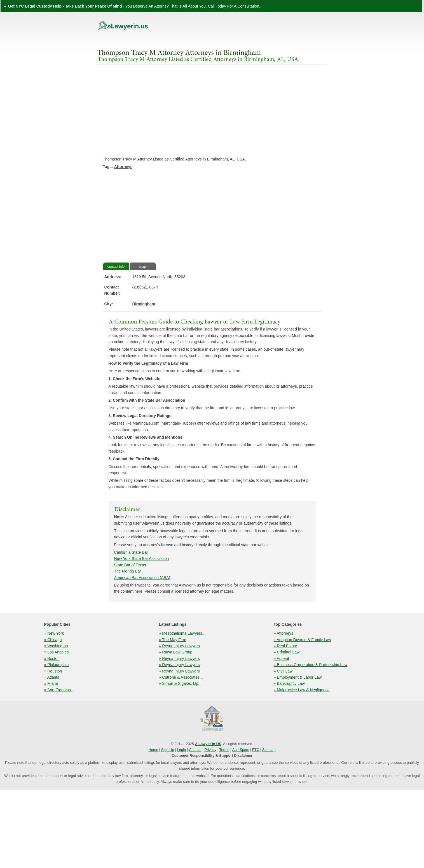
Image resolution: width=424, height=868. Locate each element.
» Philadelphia (57, 665)
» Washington (56, 646)
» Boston (52, 658)
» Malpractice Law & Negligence (302, 690)
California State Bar (131, 552)
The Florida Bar (128, 571)
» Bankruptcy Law (289, 683)
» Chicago (53, 640)
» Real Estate (285, 646)
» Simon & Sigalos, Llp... (180, 683)
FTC (256, 750)
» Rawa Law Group (176, 652)
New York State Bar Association (142, 559)
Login (182, 750)
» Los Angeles (57, 652)
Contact (195, 750)
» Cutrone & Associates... (181, 677)
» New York (54, 633)
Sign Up (168, 750)
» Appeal (281, 658)
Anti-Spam (241, 750)
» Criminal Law (287, 652)
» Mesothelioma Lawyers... (182, 633)
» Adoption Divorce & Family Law (302, 640)
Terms (224, 750)
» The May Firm (173, 640)
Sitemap (269, 750)
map (143, 267)
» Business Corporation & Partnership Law (311, 665)
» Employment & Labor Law (298, 677)
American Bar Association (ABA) (142, 578)
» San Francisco (58, 690)
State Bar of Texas (130, 565)
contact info (116, 267)
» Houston (53, 671)
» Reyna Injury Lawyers (179, 646)
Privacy (210, 750)
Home (153, 750)
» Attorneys (284, 633)
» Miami (51, 683)
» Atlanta (52, 677)
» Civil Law (283, 671)
